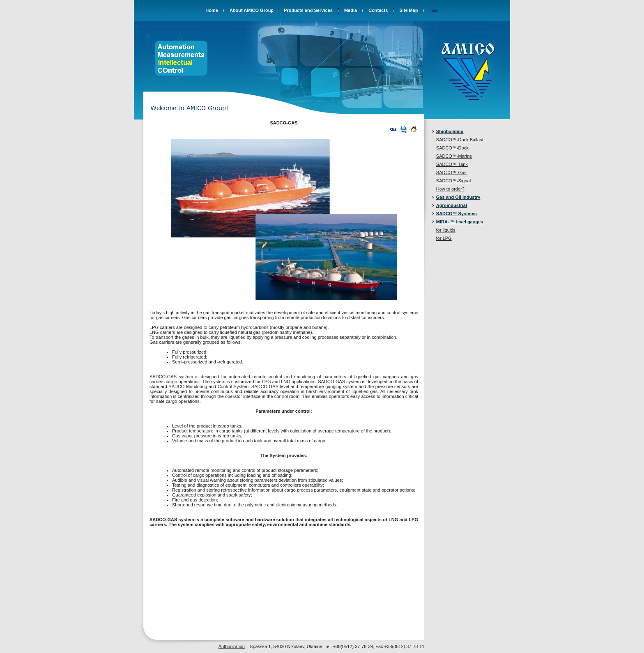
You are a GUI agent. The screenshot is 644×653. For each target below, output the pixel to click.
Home (212, 10)
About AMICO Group (252, 10)
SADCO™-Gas (451, 172)
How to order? (450, 189)
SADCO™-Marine (454, 156)
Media (351, 10)
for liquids (446, 230)
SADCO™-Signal (453, 181)
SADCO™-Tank (452, 164)
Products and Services (308, 10)
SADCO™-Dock (452, 148)
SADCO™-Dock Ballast (460, 140)
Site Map (408, 10)
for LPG (444, 238)
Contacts (378, 10)
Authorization (232, 646)
